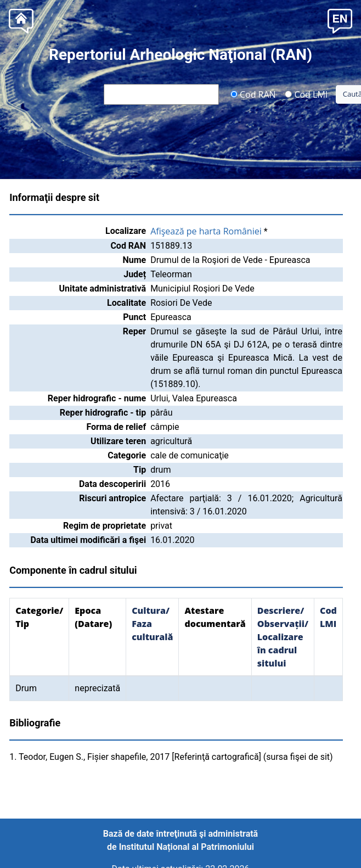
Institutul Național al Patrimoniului (187, 847)
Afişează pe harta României (206, 231)
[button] (340, 20)
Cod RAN (253, 94)
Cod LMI (306, 94)
